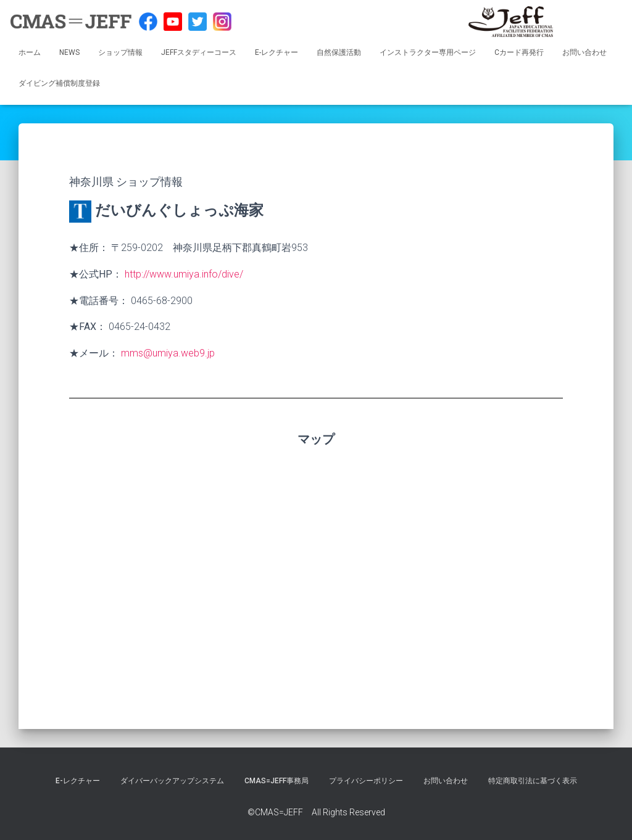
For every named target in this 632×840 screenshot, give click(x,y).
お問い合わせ (584, 52)
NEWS (69, 52)
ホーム (30, 52)
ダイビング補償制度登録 (59, 83)
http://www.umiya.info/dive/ (184, 274)
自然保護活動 (339, 52)
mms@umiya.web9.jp (168, 353)
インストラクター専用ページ (428, 52)
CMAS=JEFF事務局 (276, 781)
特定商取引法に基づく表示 (533, 781)
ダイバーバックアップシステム (172, 781)
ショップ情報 (120, 52)
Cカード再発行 (519, 52)
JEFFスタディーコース (199, 52)
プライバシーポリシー (366, 781)
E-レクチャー (276, 52)
